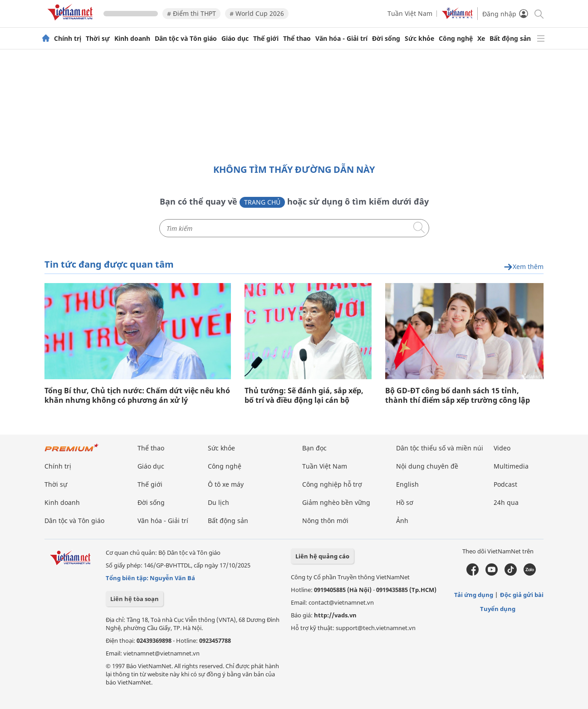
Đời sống (386, 39)
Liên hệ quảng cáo (322, 556)
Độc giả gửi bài (522, 595)
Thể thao (297, 39)
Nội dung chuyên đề (427, 466)
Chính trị (68, 39)
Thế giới (266, 39)
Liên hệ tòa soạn (135, 599)
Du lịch (218, 502)
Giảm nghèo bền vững (336, 502)
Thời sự (98, 39)
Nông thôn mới (325, 521)
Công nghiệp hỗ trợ (332, 484)
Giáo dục (235, 39)
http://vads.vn (335, 615)
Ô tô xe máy (226, 484)
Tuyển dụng (498, 609)
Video (502, 448)
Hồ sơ (405, 502)
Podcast (505, 484)
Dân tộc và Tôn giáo (186, 39)
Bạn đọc (314, 448)
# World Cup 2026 (257, 13)
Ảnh (402, 521)
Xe (481, 39)
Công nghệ (456, 39)
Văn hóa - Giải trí (341, 39)
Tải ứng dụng (474, 595)
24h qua (506, 502)
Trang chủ (262, 202)
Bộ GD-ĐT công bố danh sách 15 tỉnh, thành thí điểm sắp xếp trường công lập (458, 396)
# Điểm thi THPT (191, 13)
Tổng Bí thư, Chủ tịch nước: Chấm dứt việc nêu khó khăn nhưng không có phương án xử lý (137, 396)
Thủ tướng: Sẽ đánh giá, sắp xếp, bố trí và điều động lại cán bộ (304, 396)
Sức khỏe (419, 39)
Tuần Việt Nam (410, 13)
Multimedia (511, 466)
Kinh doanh (132, 39)
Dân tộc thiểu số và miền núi (440, 448)
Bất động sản (510, 39)
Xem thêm (524, 267)
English (407, 484)
